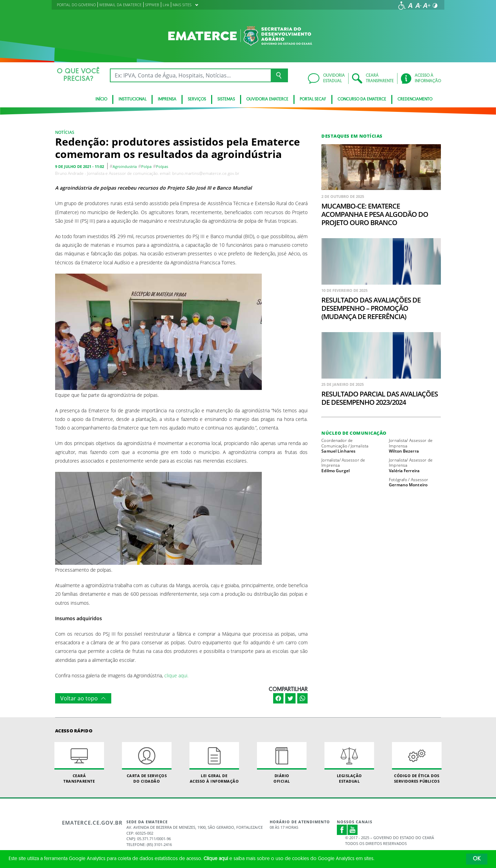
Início (101, 99)
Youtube (353, 830)
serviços (197, 99)
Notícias (65, 132)
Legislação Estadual (349, 763)
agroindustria (125, 166)
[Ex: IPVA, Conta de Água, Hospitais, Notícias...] (190, 75)
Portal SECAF (313, 99)
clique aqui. (176, 675)
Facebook (342, 830)
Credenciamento (415, 99)
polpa (146, 166)
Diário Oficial (282, 763)
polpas (162, 166)
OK (477, 859)
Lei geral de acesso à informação (214, 763)
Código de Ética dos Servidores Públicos (417, 763)
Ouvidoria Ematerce (267, 99)
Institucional (132, 99)
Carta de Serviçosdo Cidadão (147, 763)
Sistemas (226, 99)
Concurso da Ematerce (362, 99)
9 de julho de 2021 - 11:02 (80, 166)
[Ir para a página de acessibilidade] (402, 6)
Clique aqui (216, 859)
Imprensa (167, 99)
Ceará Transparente (79, 763)
